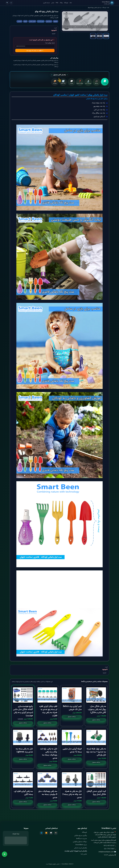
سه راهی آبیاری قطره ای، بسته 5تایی (23, 793)
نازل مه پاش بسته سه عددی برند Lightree (24, 750)
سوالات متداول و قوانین (80, 842)
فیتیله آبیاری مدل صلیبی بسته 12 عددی (72, 750)
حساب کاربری (46, 3)
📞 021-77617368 (110, 849)
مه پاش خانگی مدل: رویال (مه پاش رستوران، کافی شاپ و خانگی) (97, 709)
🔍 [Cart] (7, 3)
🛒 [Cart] (11, 3)
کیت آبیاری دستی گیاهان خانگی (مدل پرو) (96, 793)
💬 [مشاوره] (5, 854)
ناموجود (10, 863)
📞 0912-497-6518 (110, 846)
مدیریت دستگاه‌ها (82, 838)
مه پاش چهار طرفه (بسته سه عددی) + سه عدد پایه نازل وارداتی (96, 752)
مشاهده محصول (96, 720)
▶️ (46, 833)
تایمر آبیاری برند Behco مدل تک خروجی (72, 708)
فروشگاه (66, 3)
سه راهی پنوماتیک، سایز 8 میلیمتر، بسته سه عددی (48, 794)
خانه (71, 3)
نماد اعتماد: (16, 834)
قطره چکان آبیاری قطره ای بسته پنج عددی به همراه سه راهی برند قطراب (48, 711)
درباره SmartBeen (81, 845)
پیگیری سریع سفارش (81, 835)
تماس (53, 3)
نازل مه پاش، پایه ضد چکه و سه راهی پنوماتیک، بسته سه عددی (49, 753)
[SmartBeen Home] (108, 3)
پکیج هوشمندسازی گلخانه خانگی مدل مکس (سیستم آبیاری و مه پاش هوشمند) (23, 711)
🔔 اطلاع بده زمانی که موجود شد (35, 51)
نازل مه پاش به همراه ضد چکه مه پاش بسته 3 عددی (72, 794)
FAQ (57, 3)
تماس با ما (84, 854)
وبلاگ (61, 3)
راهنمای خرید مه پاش (81, 848)
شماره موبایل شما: (50, 43)
